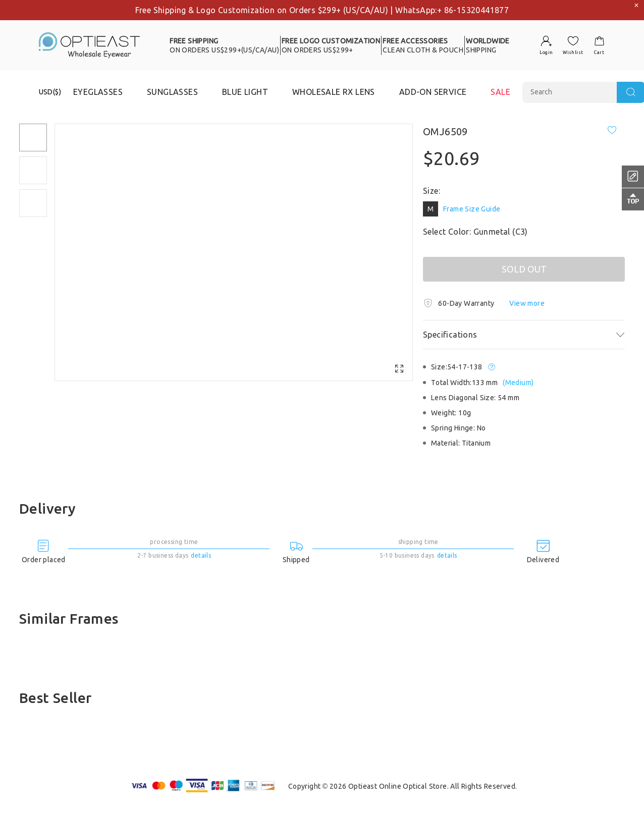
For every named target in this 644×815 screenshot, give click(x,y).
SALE (500, 92)
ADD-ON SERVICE (433, 92)
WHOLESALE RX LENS (334, 92)
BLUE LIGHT (245, 92)
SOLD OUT (524, 269)
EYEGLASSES (98, 92)
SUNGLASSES (172, 92)
